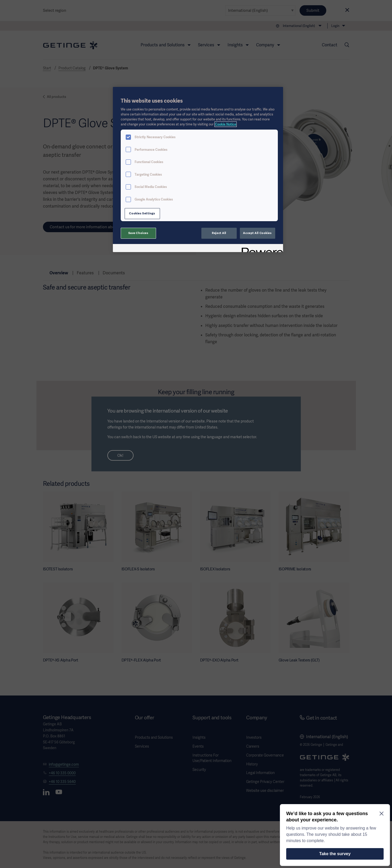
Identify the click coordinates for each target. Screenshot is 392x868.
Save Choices (138, 233)
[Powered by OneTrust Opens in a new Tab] (261, 249)
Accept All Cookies (257, 233)
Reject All (219, 233)
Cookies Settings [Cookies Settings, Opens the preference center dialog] (142, 213)
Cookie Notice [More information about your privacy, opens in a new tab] (226, 124)
